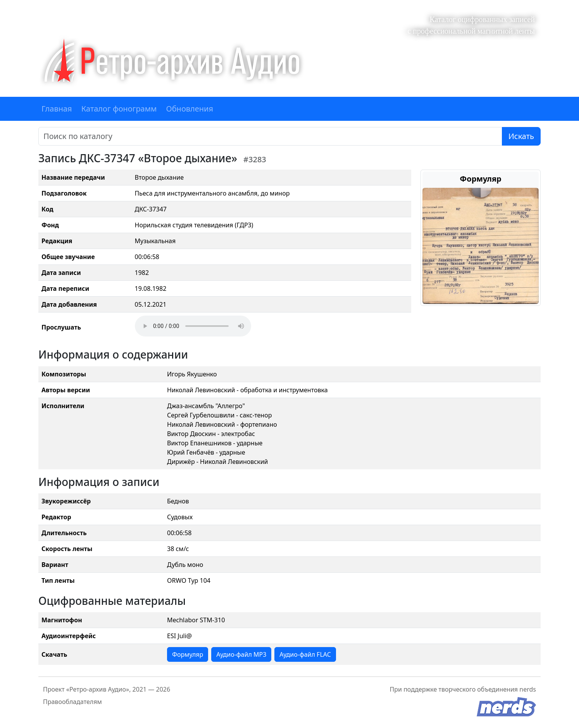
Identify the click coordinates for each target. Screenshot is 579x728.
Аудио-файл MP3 (241, 654)
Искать (521, 136)
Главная (57, 109)
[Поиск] (270, 136)
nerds (528, 689)
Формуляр (188, 654)
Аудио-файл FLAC (305, 654)
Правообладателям (72, 702)
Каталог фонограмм (119, 109)
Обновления (190, 109)
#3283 (255, 159)
